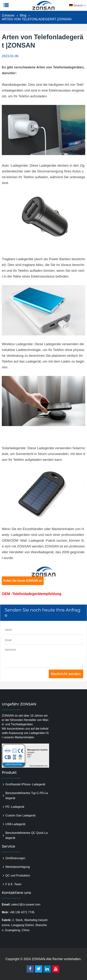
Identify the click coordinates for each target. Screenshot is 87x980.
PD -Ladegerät (15, 807)
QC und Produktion (18, 876)
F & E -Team (13, 884)
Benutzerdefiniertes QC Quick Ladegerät (27, 835)
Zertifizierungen (15, 858)
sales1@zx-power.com (26, 904)
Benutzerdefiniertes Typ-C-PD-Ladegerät (27, 796)
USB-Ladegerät (15, 824)
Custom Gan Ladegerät (20, 815)
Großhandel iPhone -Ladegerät (25, 784)
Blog (23, 15)
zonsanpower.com (26, 7)
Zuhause (8, 15)
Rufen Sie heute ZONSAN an (23, 581)
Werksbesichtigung (18, 867)
